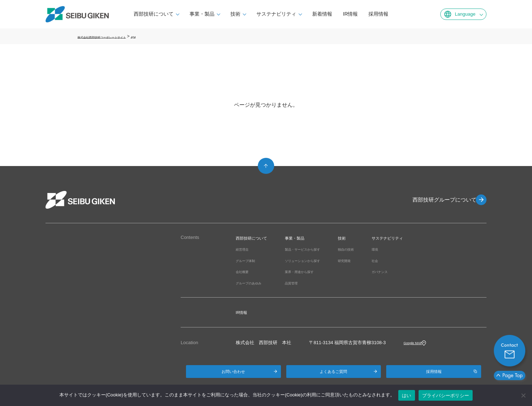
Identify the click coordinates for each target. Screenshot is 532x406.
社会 (410, 260)
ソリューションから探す (322, 260)
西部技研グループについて (440, 200)
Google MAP (417, 343)
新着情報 (330, 14)
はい (407, 396)
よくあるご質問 (334, 374)
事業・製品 (210, 14)
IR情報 (358, 14)
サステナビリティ (284, 14)
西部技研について (161, 14)
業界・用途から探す (317, 271)
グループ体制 (250, 260)
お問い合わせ (233, 374)
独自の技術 (376, 249)
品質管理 (305, 283)
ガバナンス (417, 271)
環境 (410, 249)
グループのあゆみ (254, 283)
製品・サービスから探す (322, 249)
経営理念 (245, 249)
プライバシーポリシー (446, 396)
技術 (243, 14)
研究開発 (374, 260)
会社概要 (245, 271)
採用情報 (386, 14)
